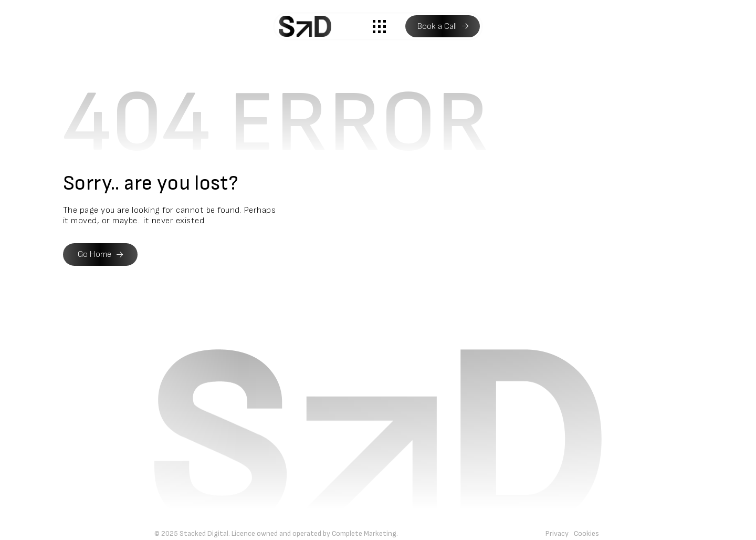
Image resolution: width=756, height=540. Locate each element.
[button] (380, 26)
